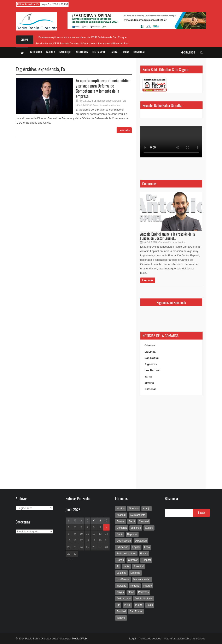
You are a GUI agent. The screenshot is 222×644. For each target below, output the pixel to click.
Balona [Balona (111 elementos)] (120, 521)
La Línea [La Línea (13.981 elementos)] (121, 573)
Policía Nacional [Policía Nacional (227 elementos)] (144, 599)
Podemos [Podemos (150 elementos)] (143, 592)
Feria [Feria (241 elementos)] (147, 547)
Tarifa (148, 377)
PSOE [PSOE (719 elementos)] (127, 605)
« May (69, 559)
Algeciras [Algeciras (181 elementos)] (134, 509)
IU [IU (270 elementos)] (118, 566)
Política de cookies (150, 639)
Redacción (103, 101)
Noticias (88, 105)
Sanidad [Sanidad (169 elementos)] (121, 611)
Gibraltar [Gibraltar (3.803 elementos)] (133, 560)
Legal (133, 639)
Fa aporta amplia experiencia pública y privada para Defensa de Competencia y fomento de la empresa (103, 88)
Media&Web (79, 639)
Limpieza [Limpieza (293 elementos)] (135, 573)
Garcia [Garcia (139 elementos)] (120, 560)
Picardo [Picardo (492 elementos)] (148, 586)
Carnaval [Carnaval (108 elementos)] (144, 521)
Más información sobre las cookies (185, 639)
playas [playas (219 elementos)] (120, 592)
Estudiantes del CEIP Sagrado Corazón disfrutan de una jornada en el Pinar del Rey (82, 44)
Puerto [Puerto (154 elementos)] (139, 605)
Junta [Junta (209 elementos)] (126, 566)
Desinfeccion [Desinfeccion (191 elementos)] (124, 541)
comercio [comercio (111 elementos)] (136, 528)
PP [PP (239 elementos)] (118, 605)
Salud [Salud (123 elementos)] (150, 605)
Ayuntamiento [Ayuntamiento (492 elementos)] (138, 515)
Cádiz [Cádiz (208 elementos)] (120, 534)
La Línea (150, 352)
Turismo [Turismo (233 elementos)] (121, 618)
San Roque (152, 358)
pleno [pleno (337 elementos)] (131, 592)
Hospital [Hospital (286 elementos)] (146, 560)
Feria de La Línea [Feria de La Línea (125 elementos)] (126, 554)
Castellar (150, 389)
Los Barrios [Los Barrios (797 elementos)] (123, 579)
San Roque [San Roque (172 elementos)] (136, 611)
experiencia (49, 69)
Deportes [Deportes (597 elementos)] (132, 534)
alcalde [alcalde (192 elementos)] (121, 509)
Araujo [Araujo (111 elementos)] (147, 509)
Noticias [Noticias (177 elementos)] (135, 586)
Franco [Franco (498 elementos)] (144, 554)
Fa (63, 69)
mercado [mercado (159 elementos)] (121, 586)
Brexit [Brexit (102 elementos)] (132, 521)
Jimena (149, 383)
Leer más (124, 130)
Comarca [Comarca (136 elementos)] (122, 528)
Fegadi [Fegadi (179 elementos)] (136, 547)
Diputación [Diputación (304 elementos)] (141, 541)
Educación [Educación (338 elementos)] (122, 547)
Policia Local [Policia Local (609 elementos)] (124, 599)
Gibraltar (117, 101)
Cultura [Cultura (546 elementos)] (149, 528)
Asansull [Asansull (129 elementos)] (121, 515)
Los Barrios (152, 370)
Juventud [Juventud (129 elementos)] (138, 566)
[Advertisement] (171, 442)
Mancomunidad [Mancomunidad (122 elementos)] (142, 579)
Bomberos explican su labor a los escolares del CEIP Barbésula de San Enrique (82, 37)
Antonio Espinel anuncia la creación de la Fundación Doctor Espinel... (168, 236)
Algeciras (151, 364)
